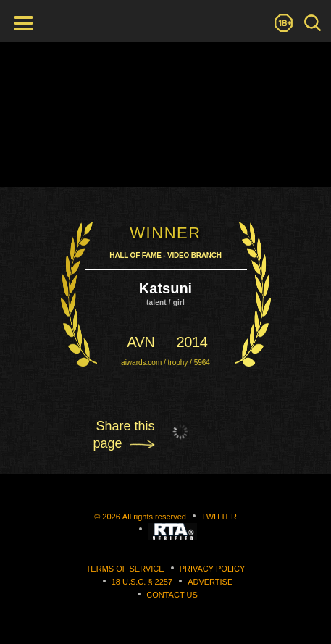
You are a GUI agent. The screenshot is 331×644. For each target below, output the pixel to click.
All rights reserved (154, 517)
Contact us (172, 595)
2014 (192, 342)
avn (141, 342)
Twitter (219, 517)
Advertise (210, 582)
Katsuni (165, 288)
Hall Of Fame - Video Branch (165, 255)
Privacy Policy (213, 569)
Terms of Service (125, 569)
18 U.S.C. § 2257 (142, 582)
